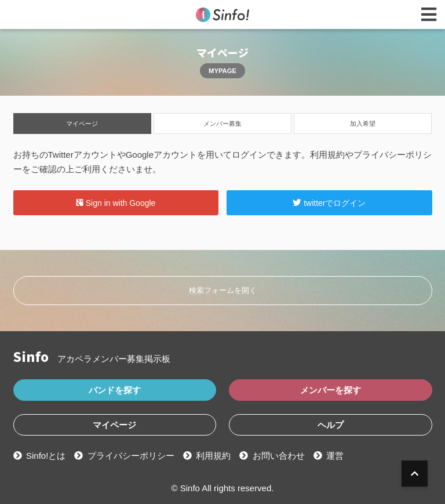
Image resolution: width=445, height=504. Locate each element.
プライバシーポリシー (131, 456)
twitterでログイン (329, 202)
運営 (335, 456)
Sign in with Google (116, 202)
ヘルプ (331, 425)
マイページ (82, 124)
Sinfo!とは (46, 456)
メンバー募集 (222, 124)
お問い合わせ (279, 456)
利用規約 (213, 456)
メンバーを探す (331, 390)
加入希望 (363, 124)
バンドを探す (115, 390)
